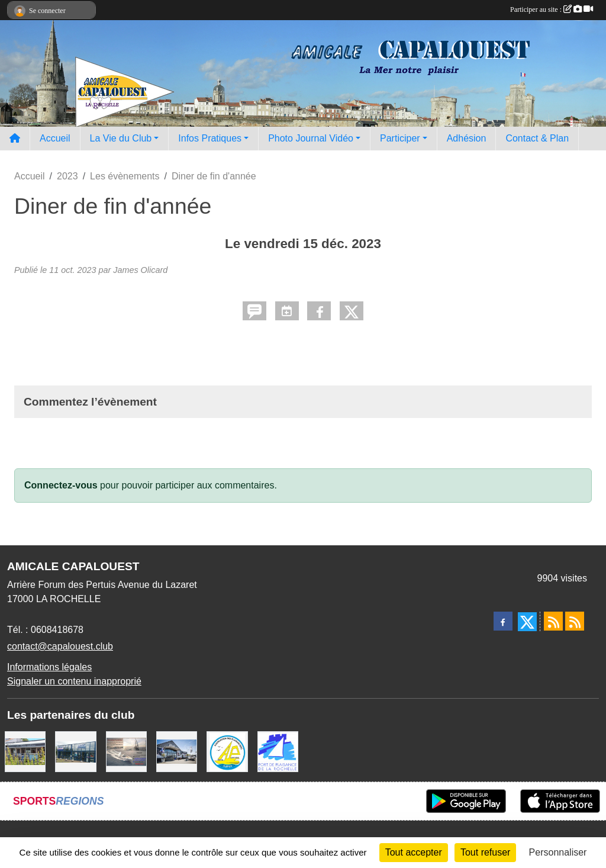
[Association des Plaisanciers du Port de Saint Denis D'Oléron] (227, 751)
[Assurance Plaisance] (126, 751)
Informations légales (49, 667)
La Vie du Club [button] (121, 138)
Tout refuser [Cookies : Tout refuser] (485, 852)
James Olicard (140, 270)
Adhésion (467, 138)
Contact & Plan (537, 138)
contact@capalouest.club (60, 646)
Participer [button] (400, 138)
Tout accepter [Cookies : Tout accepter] (414, 852)
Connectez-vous (61, 485)
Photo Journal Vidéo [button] (311, 138)
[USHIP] (75, 751)
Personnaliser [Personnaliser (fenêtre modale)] (558, 852)
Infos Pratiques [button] (210, 138)
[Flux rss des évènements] (575, 621)
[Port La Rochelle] (278, 751)
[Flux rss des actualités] (553, 621)
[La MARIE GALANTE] (25, 751)
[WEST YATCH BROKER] (177, 751)
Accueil (55, 138)
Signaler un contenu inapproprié (74, 681)
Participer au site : (552, 9)
